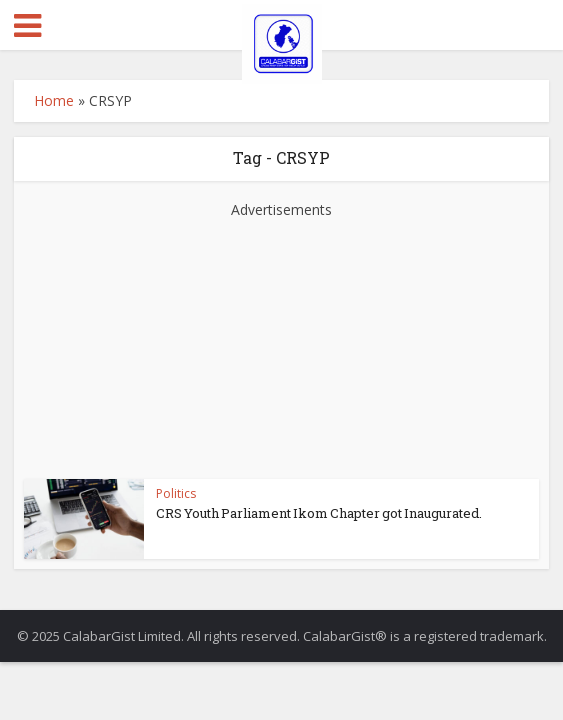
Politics (176, 493)
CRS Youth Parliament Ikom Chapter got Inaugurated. (319, 513)
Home (54, 100)
